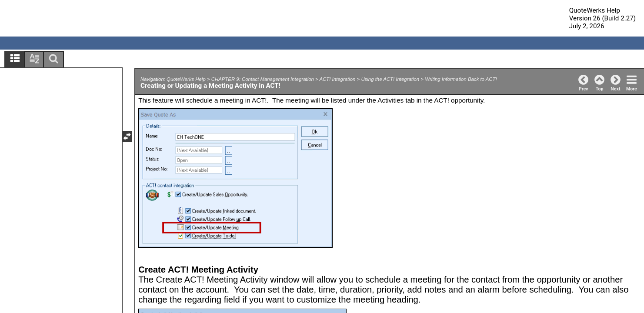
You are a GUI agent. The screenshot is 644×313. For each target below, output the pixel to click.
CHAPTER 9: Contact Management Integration (263, 79)
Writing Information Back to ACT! (461, 79)
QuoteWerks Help (186, 79)
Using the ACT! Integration (390, 79)
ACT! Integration (337, 79)
